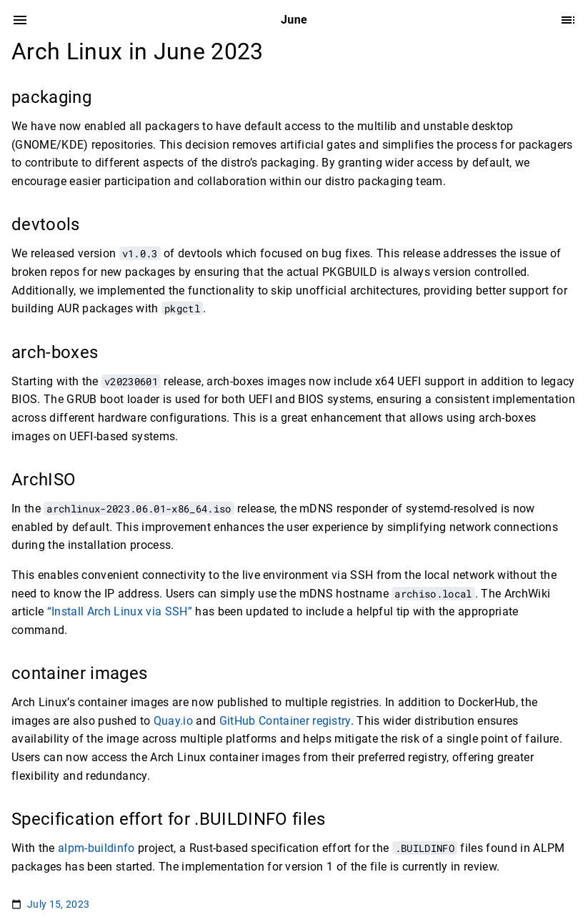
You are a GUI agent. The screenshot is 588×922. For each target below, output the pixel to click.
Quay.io (173, 721)
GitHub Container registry (285, 721)
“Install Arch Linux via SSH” (120, 611)
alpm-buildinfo (96, 848)
